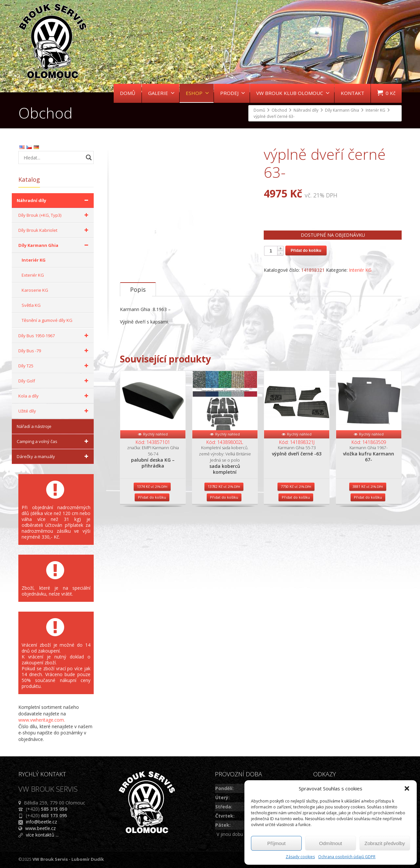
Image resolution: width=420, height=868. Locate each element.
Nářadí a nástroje (34, 426)
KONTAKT (353, 93)
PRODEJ (233, 93)
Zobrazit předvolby (385, 843)
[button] (407, 788)
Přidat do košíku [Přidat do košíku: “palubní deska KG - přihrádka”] (152, 515)
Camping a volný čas (54, 441)
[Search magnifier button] (89, 157)
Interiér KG (360, 270)
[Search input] (53, 157)
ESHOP (197, 93)
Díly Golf (54, 381)
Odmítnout (331, 843)
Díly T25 (54, 366)
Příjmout (277, 843)
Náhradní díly (54, 200)
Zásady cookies (300, 857)
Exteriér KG (33, 275)
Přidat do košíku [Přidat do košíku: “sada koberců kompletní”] (224, 515)
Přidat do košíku (306, 250)
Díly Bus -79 (54, 351)
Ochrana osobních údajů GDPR (347, 857)
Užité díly (54, 411)
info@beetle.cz (41, 822)
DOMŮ (128, 93)
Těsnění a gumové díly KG (47, 320)
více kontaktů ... (42, 835)
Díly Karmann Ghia (54, 245)
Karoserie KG (35, 290)
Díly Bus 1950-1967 (54, 336)
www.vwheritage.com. (42, 720)
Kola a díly (54, 396)
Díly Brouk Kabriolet (54, 230)
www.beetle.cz (40, 828)
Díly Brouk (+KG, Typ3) (54, 215)
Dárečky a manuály (54, 456)
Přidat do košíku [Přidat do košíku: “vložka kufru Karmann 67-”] (368, 515)
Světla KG (31, 305)
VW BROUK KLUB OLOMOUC (293, 93)
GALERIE (161, 93)
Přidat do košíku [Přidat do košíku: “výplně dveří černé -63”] (296, 515)
